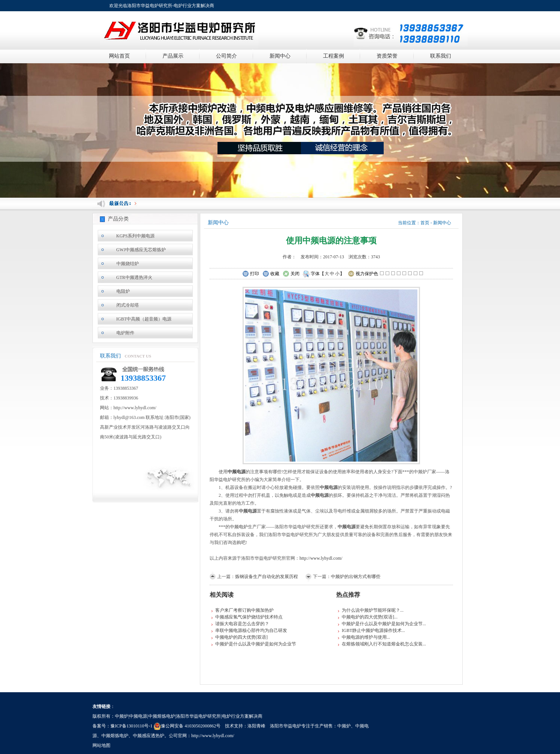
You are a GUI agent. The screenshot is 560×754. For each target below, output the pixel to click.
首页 (425, 223)
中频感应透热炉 (149, 736)
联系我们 (441, 56)
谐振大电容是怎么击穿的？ (242, 624)
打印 (251, 274)
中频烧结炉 (128, 264)
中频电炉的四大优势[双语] (241, 637)
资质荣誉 (387, 56)
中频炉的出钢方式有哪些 (356, 577)
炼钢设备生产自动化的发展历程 (267, 577)
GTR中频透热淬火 (134, 277)
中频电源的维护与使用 (364, 637)
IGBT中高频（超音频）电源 (144, 319)
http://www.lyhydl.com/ (321, 558)
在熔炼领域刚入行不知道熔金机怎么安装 (382, 644)
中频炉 (344, 726)
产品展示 (173, 56)
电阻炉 (123, 291)
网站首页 (119, 56)
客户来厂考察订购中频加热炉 (244, 610)
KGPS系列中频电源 (136, 236)
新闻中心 (280, 56)
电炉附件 (125, 333)
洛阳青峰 (256, 726)
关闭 (291, 274)
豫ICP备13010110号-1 (131, 726)
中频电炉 (239, 527)
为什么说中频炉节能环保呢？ (371, 610)
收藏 (271, 274)
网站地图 (101, 745)
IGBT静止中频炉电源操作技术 (372, 630)
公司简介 (226, 56)
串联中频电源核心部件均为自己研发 (251, 630)
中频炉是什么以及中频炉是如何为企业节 (256, 644)
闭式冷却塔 (128, 305)
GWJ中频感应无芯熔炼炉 (141, 250)
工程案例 (334, 56)
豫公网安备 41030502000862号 (187, 726)
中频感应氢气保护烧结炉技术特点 (249, 617)
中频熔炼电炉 (115, 736)
